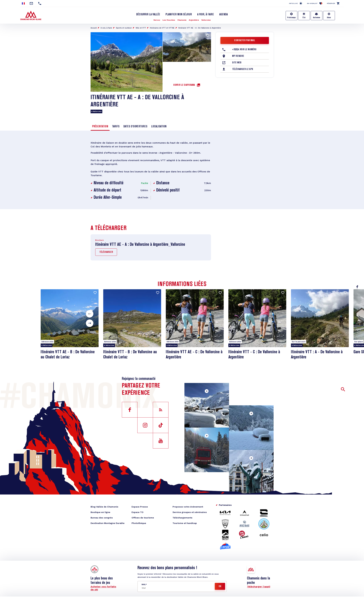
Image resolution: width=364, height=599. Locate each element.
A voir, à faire (206, 15)
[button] (90, 314)
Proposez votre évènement (188, 507)
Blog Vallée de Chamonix (104, 507)
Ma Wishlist (315, 3)
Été (304, 18)
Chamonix (182, 20)
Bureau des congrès (102, 518)
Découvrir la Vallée (148, 15)
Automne (317, 18)
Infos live (293, 3)
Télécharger (106, 252)
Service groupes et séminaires (190, 512)
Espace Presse (140, 507)
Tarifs (116, 127)
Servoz (157, 20)
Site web (237, 63)
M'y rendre (238, 56)
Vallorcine (206, 20)
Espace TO (137, 512)
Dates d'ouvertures (135, 127)
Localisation (159, 127)
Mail (144, 585)
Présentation (100, 127)
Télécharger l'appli (259, 587)
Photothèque (139, 523)
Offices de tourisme (143, 518)
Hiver (329, 18)
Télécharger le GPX (243, 69)
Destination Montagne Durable (108, 523)
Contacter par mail (245, 41)
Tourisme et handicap (185, 523)
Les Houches (169, 20)
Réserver (331, 3)
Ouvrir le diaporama (184, 85)
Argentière (194, 20)
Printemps (291, 18)
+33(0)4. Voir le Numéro (244, 50)
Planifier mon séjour (179, 15)
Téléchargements (182, 518)
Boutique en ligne (100, 512)
